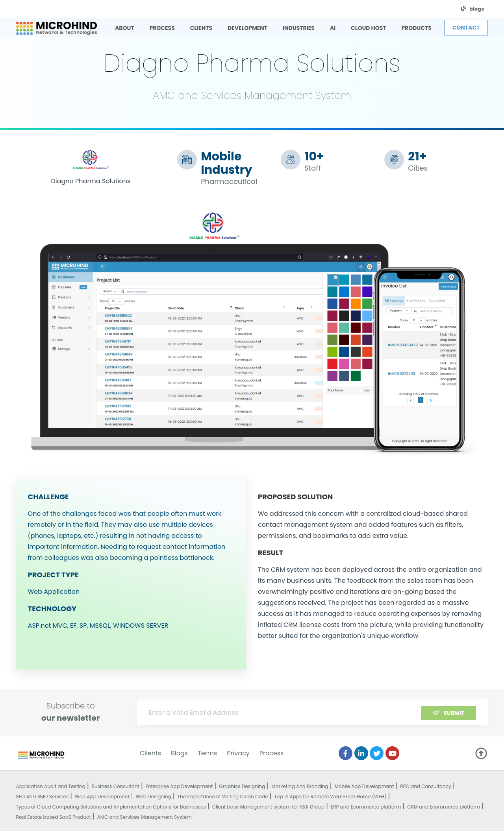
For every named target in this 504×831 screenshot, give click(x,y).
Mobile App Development (364, 786)
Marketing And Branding (300, 786)
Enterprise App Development (179, 786)
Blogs (179, 753)
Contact (466, 28)
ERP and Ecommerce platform (366, 807)
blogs (477, 9)
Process (272, 753)
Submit (454, 713)
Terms (207, 753)
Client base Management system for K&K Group (269, 807)
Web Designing (154, 797)
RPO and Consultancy (426, 786)
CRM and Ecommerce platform (444, 807)
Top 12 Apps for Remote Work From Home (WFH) (330, 797)
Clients (151, 753)
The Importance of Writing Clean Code (223, 797)
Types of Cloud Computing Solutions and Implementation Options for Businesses (111, 807)
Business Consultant (116, 786)
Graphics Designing (242, 786)
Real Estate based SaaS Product (54, 817)
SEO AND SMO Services (43, 797)
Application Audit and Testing (51, 786)
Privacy (238, 753)
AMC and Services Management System (145, 817)
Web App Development (102, 797)
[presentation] (416, 716)
